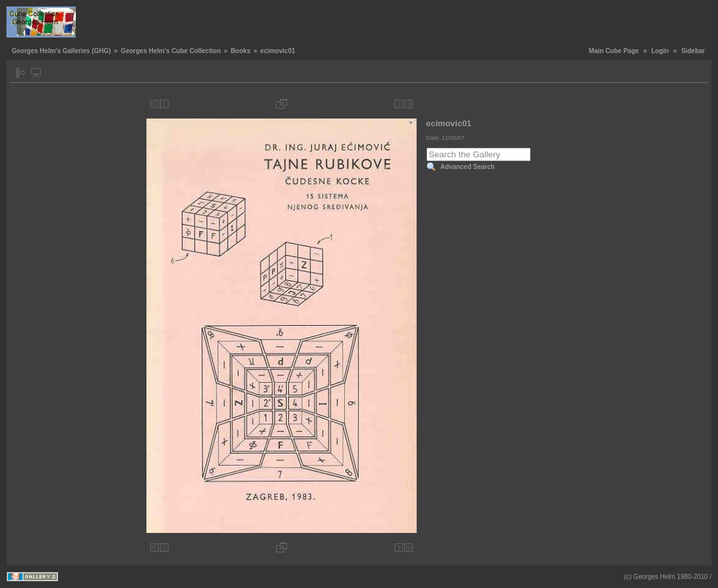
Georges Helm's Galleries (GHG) (61, 51)
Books (241, 51)
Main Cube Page (614, 51)
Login (660, 51)
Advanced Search (468, 167)
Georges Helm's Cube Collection (171, 51)
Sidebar (693, 51)
